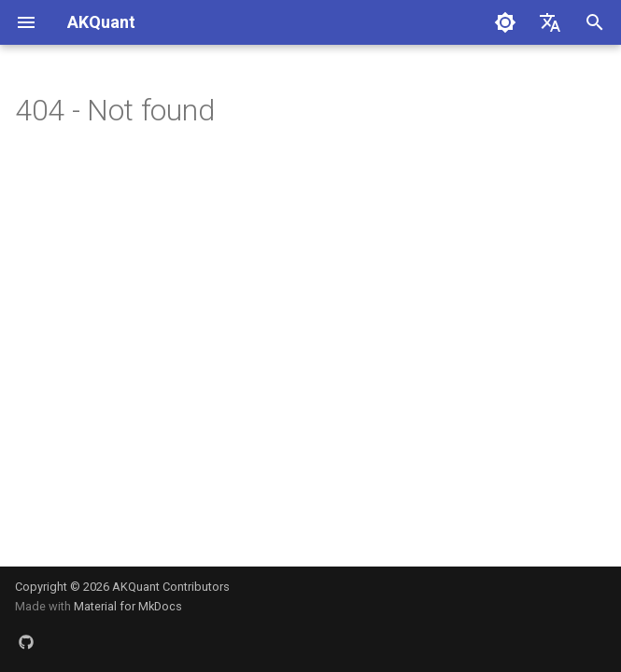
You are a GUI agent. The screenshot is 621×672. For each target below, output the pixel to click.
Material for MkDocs (128, 606)
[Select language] (550, 22)
